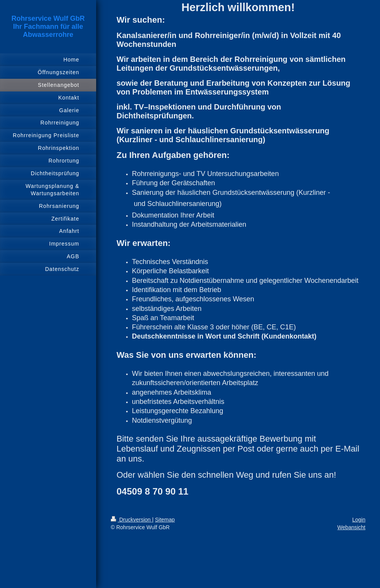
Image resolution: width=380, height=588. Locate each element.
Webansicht (351, 527)
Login (359, 520)
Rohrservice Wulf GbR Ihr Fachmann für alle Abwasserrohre (48, 27)
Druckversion (131, 520)
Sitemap (165, 520)
